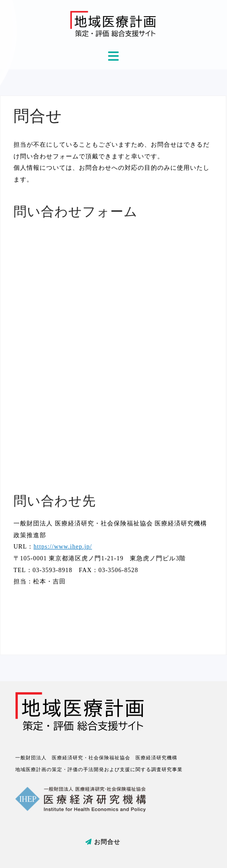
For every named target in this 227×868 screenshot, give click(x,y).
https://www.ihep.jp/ (63, 547)
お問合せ (103, 842)
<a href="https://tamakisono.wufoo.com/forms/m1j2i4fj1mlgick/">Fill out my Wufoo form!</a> (113, 350)
